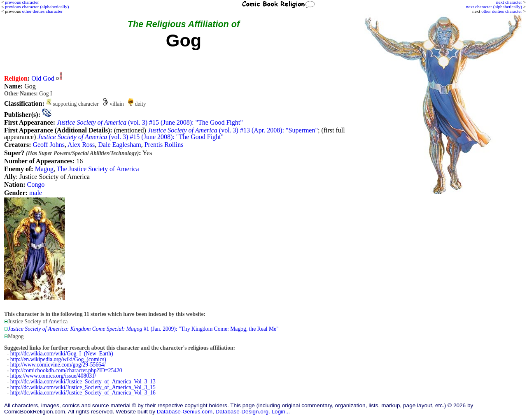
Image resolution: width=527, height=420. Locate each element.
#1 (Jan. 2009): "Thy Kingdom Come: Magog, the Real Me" (143, 329)
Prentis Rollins (164, 145)
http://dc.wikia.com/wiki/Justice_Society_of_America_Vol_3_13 (83, 382)
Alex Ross (81, 145)
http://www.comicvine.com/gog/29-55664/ (58, 365)
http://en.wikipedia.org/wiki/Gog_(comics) (58, 359)
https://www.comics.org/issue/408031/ (53, 376)
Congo (36, 184)
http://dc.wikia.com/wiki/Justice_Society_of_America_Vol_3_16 (83, 393)
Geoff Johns (48, 145)
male (36, 193)
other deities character (502, 11)
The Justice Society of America (98, 169)
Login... (281, 412)
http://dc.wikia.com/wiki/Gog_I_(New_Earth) (62, 354)
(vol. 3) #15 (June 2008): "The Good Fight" (150, 122)
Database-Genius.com (185, 412)
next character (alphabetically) (494, 7)
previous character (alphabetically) (37, 7)
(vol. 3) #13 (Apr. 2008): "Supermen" (233, 130)
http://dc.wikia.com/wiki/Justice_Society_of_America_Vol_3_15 (83, 387)
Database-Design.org (242, 412)
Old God (43, 78)
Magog (44, 169)
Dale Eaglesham (119, 145)
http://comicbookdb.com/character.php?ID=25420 (66, 370)
